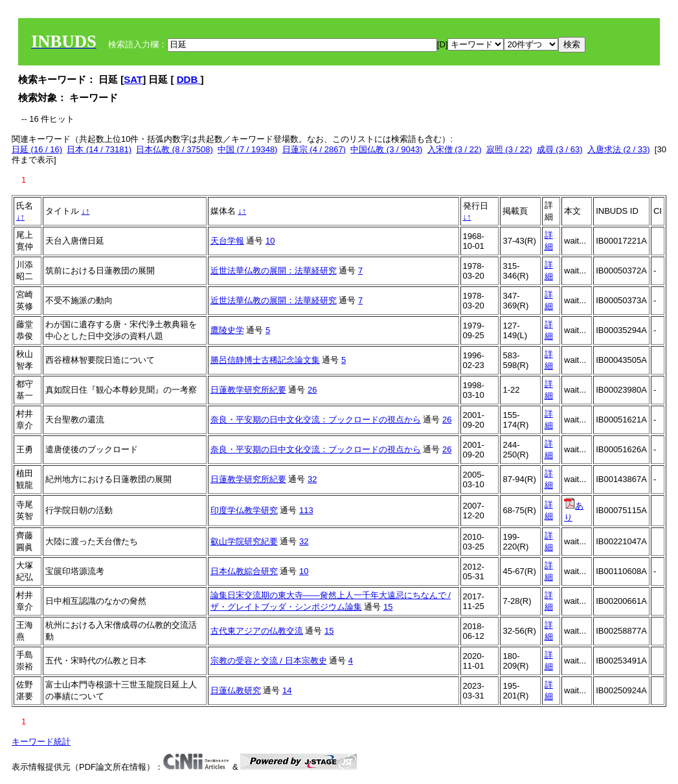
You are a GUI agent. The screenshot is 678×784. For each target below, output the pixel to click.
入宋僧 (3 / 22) (455, 149)
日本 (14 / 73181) (99, 149)
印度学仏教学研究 (244, 510)
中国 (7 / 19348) (248, 149)
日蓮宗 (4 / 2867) (314, 149)
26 (312, 390)
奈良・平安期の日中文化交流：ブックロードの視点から (316, 420)
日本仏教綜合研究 (244, 571)
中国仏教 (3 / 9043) (386, 149)
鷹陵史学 (227, 330)
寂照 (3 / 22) (509, 149)
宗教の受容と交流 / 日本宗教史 (269, 661)
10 (270, 241)
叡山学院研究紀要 (244, 541)
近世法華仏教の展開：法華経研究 (274, 271)
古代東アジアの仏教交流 (257, 631)
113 (306, 510)
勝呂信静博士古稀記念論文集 (265, 360)
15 (388, 607)
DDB (189, 79)
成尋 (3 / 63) (560, 149)
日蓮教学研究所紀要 (248, 390)
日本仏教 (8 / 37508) (175, 149)
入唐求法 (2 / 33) (619, 149)
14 (287, 690)
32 (312, 479)
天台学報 (227, 241)
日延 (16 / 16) (37, 149)
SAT (133, 79)
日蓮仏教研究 (236, 690)
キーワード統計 (41, 742)
